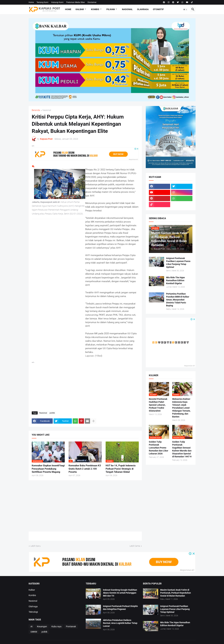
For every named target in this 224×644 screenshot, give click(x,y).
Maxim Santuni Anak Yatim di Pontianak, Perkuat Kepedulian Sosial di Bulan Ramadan (176, 593)
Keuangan (42, 626)
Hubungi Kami (57, 2)
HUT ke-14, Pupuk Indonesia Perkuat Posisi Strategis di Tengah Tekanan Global (121, 469)
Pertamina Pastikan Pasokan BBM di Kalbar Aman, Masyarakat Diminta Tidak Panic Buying (178, 300)
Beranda (36, 110)
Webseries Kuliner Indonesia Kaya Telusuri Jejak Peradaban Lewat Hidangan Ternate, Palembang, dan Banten (181, 408)
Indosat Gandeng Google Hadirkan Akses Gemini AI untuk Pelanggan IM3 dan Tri (120, 593)
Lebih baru (36, 546)
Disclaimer (92, 2)
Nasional (127, 9)
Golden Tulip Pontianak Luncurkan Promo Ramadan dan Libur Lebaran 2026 (159, 448)
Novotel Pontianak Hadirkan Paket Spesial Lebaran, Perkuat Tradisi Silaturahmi (158, 405)
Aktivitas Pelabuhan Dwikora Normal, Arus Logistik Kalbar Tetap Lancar (120, 623)
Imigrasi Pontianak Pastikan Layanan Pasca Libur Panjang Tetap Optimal (178, 263)
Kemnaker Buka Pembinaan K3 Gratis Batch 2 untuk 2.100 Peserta (85, 469)
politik (52, 413)
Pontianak (71, 626)
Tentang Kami (42, 2)
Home (31, 2)
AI (31, 626)
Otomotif (158, 9)
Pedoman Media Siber (76, 2)
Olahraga (143, 9)
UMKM (34, 632)
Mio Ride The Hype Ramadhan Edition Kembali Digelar (175, 280)
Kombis (95, 9)
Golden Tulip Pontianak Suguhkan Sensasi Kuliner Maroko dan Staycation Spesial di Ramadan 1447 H (182, 449)
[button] (185, 9)
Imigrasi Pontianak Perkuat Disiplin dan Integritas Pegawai (120, 608)
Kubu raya (56, 626)
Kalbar (80, 9)
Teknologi (33, 612)
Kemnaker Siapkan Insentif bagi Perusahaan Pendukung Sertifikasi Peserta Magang (48, 469)
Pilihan (111, 9)
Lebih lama (135, 546)
